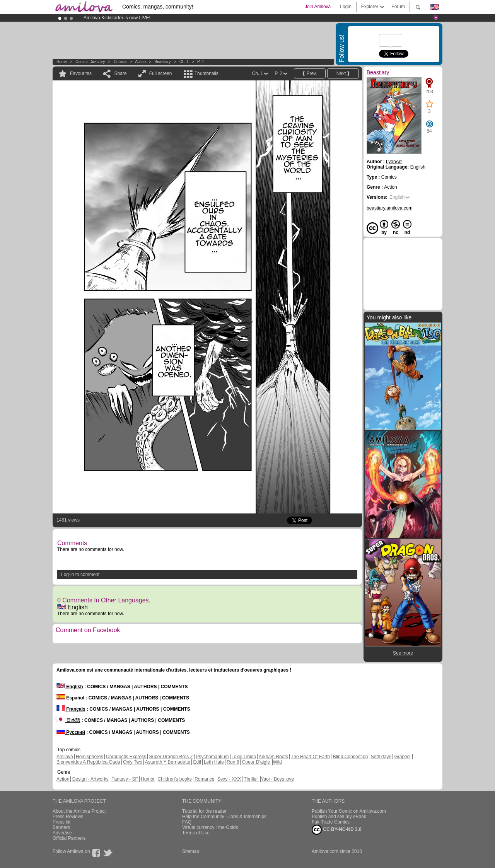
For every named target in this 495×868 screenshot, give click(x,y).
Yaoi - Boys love (277, 779)
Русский (71, 732)
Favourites (81, 73)
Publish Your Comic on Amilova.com (349, 811)
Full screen (161, 73)
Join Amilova (318, 7)
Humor (148, 779)
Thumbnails (207, 73)
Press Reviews (68, 817)
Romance (204, 779)
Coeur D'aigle (257, 762)
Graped (402, 757)
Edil (197, 762)
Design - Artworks (90, 779)
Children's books (174, 779)
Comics (120, 62)
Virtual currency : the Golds (210, 827)
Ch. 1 (184, 62)
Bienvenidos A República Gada (88, 762)
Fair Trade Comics (331, 822)
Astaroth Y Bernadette (168, 762)
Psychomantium (212, 757)
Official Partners (69, 838)
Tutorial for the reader (204, 811)
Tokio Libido (244, 757)
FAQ (187, 822)
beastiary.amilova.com (390, 208)
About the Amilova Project (79, 811)
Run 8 (233, 762)
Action (140, 62)
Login (346, 7)
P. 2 (201, 62)
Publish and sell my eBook (339, 817)
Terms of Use (196, 833)
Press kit (61, 822)
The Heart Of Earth (310, 757)
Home (62, 62)
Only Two (133, 762)
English (73, 607)
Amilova (65, 757)
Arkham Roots (273, 757)
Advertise (62, 833)
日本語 (68, 720)
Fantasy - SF (125, 779)
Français (71, 709)
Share (120, 73)
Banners (61, 827)
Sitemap (191, 851)
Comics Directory (90, 62)
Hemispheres (90, 757)
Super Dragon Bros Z (171, 757)
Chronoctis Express (126, 757)
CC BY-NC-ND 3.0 (337, 830)
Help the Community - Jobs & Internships (224, 817)
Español (70, 698)
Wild (277, 762)
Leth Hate (214, 762)
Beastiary (162, 62)
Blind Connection (351, 757)
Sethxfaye (381, 757)
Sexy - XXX (229, 779)
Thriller (251, 779)
